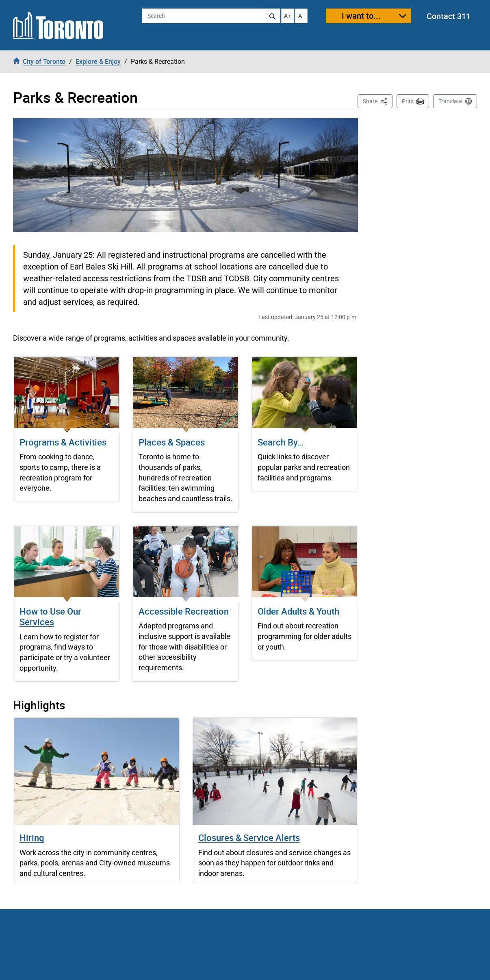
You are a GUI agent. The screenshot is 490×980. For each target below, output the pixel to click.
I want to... (361, 16)
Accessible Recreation (184, 611)
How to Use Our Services (50, 616)
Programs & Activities (63, 442)
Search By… (281, 442)
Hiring (32, 838)
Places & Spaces (172, 442)
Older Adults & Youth (298, 611)
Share (378, 101)
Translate (450, 101)
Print (408, 101)
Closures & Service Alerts (249, 838)
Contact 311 (449, 16)
